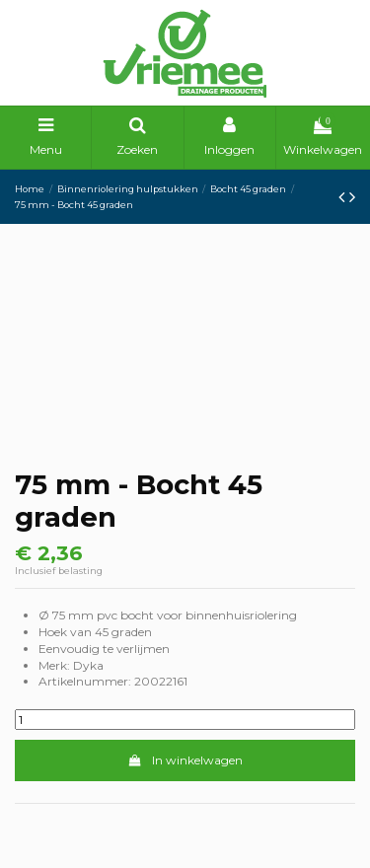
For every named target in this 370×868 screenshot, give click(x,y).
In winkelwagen (185, 760)
